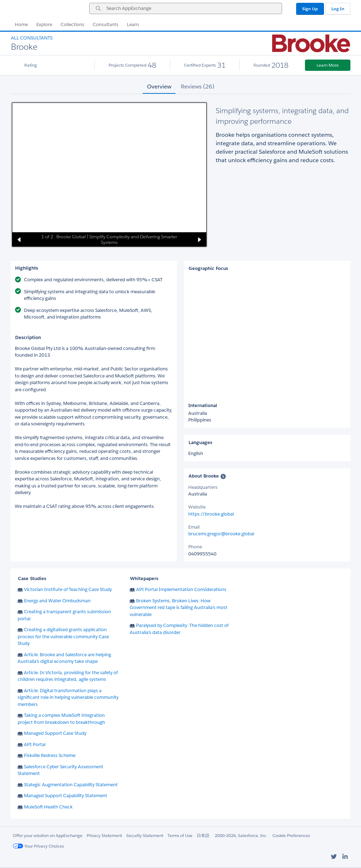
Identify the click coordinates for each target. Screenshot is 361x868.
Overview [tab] (159, 87)
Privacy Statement (104, 835)
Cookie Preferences (291, 835)
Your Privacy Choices (38, 846)
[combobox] (186, 8)
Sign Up (310, 9)
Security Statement (145, 835)
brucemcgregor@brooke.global (221, 534)
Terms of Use (180, 835)
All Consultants (32, 38)
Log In (338, 9)
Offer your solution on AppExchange (48, 835)
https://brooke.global (211, 514)
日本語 (203, 835)
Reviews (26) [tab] (198, 87)
